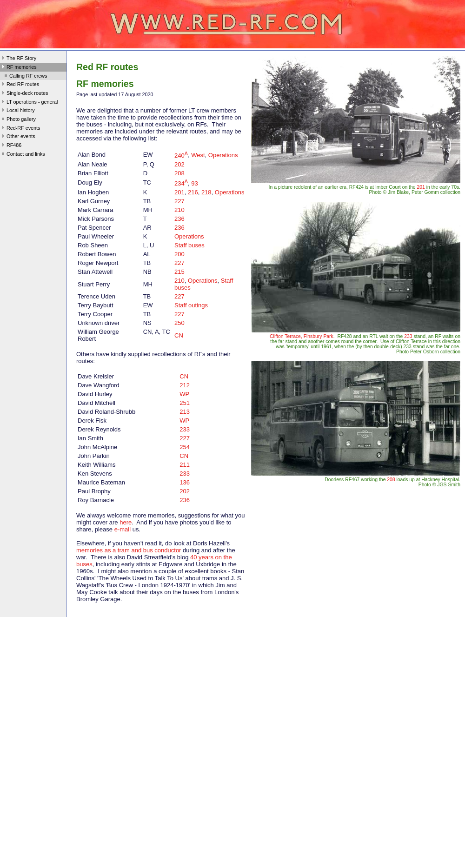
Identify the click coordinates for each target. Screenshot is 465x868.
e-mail (123, 529)
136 (185, 482)
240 (181, 156)
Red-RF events (20, 129)
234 (181, 183)
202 (179, 164)
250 (179, 323)
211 (185, 465)
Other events (18, 137)
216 (193, 192)
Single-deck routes (24, 94)
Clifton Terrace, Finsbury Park (302, 336)
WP (184, 394)
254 (185, 447)
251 (185, 403)
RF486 (11, 146)
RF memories (18, 68)
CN (179, 335)
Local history (17, 111)
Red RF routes (20, 85)
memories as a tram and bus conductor (129, 550)
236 (179, 219)
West (198, 156)
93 (194, 183)
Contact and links (23, 155)
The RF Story (18, 59)
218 (206, 192)
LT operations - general (29, 103)
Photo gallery (18, 120)
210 (179, 210)
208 (179, 173)
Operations (223, 156)
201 (179, 192)
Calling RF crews (25, 77)
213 (185, 412)
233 (185, 429)
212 (185, 385)
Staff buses (189, 245)
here (126, 522)
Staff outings (191, 305)
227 (179, 201)
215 (179, 272)
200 (179, 254)
